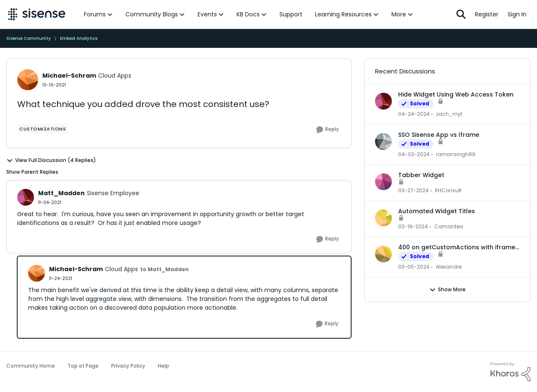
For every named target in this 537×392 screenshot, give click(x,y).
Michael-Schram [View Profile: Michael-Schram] (69, 76)
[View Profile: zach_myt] (383, 101)
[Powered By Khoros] (511, 372)
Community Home (31, 366)
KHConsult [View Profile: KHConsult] (448, 190)
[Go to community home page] (37, 14)
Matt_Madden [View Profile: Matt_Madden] (61, 193)
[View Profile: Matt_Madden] (26, 197)
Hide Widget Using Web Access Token (456, 94)
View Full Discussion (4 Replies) (51, 160)
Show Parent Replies (32, 172)
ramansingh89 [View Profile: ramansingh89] (456, 154)
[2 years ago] (414, 114)
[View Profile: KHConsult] (383, 182)
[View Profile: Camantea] (383, 218)
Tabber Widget (421, 175)
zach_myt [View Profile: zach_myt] (449, 114)
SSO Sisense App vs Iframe (439, 135)
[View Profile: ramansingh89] (383, 141)
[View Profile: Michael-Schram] (28, 80)
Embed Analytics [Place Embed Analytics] (79, 38)
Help (163, 366)
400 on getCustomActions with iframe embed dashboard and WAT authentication (457, 247)
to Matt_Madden (164, 269)
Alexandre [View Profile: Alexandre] (449, 267)
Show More (447, 290)
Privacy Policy (128, 366)
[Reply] (328, 130)
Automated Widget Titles (437, 211)
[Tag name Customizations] (43, 129)
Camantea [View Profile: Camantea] (449, 226)
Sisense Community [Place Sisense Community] (29, 38)
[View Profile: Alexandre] (383, 254)
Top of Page (83, 366)
